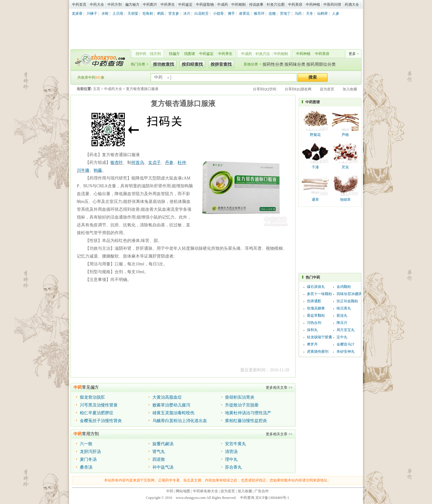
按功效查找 (163, 64)
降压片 (342, 323)
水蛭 (105, 14)
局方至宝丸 (346, 330)
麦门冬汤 (88, 459)
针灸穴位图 (276, 5)
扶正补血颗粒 (347, 301)
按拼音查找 (221, 64)
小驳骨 (218, 14)
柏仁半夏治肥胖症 (97, 413)
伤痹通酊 (314, 301)
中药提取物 (205, 5)
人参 (336, 14)
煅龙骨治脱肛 (92, 397)
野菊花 (315, 135)
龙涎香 (77, 14)
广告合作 (262, 491)
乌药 (298, 14)
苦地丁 (285, 14)
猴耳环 (259, 14)
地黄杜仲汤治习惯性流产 (248, 413)
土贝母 (118, 14)
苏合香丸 (233, 467)
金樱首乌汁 (346, 344)
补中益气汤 (163, 467)
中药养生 (168, 5)
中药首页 (79, 5)
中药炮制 (238, 5)
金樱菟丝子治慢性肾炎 (101, 421)
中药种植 (313, 5)
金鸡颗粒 (344, 287)
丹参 (169, 163)
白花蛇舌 (202, 14)
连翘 (272, 14)
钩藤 (98, 170)
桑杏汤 (86, 467)
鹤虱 (161, 14)
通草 (315, 200)
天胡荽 (133, 14)
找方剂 (155, 54)
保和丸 (312, 330)
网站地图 (183, 491)
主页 (97, 89)
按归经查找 (192, 64)
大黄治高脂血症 (167, 397)
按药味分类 (295, 64)
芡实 (345, 167)
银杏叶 (117, 163)
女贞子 (154, 163)
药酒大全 (352, 5)
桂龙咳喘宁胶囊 (319, 337)
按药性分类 (273, 64)
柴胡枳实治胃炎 (240, 397)
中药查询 (99, 60)
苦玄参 (174, 14)
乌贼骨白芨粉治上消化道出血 (180, 421)
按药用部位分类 (321, 64)
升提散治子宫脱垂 (242, 405)
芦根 (345, 135)
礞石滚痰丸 (316, 287)
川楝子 (92, 14)
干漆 (315, 167)
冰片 (187, 14)
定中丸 (342, 337)
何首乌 (138, 163)
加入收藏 (350, 89)
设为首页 (327, 89)
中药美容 (295, 5)
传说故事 (256, 5)
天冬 (310, 14)
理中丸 (231, 459)
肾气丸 (159, 452)
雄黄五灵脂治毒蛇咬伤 (173, 413)
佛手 (231, 14)
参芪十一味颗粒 (319, 294)
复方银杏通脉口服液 (142, 89)
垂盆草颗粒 (316, 315)
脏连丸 (342, 315)
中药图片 (150, 5)
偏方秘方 (132, 5)
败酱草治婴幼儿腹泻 (171, 405)
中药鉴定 (185, 5)
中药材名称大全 (205, 491)
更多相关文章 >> (279, 388)
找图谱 (190, 54)
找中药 (141, 54)
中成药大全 (113, 89)
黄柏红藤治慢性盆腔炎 (246, 421)
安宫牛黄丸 (235, 444)
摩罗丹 (312, 344)
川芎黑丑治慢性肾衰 (99, 405)
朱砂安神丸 (346, 352)
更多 (352, 54)
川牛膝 (83, 170)
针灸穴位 (263, 54)
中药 (170, 491)
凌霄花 (244, 14)
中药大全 (97, 5)
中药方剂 (115, 5)
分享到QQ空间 (264, 89)
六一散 (86, 444)
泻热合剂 (314, 323)
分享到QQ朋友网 (298, 89)
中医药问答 (332, 5)
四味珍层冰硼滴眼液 (353, 294)
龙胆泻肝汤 (90, 452)
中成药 (223, 5)
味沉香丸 (344, 308)
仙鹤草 (322, 14)
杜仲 (182, 163)
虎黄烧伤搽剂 (318, 352)
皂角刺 (148, 14)
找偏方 (174, 54)
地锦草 (345, 200)
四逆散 (159, 459)
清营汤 (231, 452)
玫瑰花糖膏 (316, 308)
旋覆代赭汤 (163, 444)
